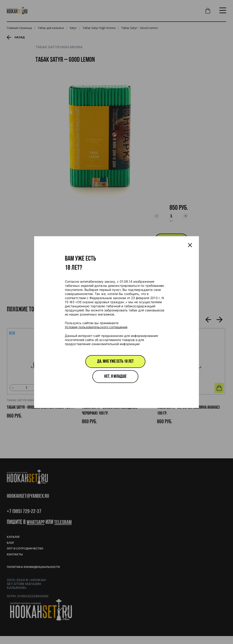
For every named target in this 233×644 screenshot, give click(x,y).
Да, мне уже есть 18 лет (115, 362)
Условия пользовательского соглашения (96, 327)
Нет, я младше (115, 377)
